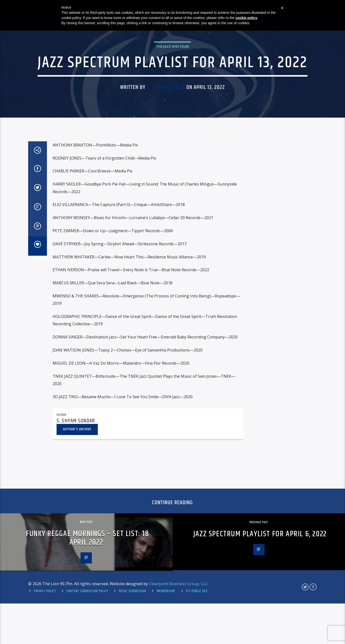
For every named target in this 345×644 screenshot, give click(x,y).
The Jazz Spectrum (172, 102)
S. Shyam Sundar (166, 143)
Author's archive (77, 552)
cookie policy (246, 18)
